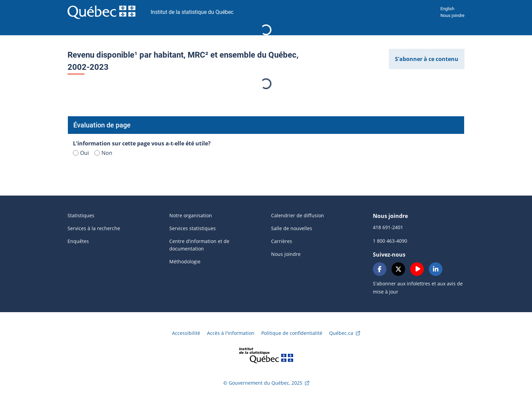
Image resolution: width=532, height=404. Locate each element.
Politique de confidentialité (292, 333)
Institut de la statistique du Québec (192, 12)
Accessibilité (186, 333)
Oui (81, 153)
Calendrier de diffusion (298, 215)
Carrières (282, 241)
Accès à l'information (231, 333)
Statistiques (81, 215)
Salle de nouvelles (292, 228)
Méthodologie (185, 261)
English (447, 9)
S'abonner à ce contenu (427, 59)
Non (103, 153)
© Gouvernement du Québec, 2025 (263, 383)
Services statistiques (193, 228)
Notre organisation (191, 215)
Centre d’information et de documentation (199, 245)
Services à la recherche (94, 228)
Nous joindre (452, 15)
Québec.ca (341, 333)
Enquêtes (78, 241)
